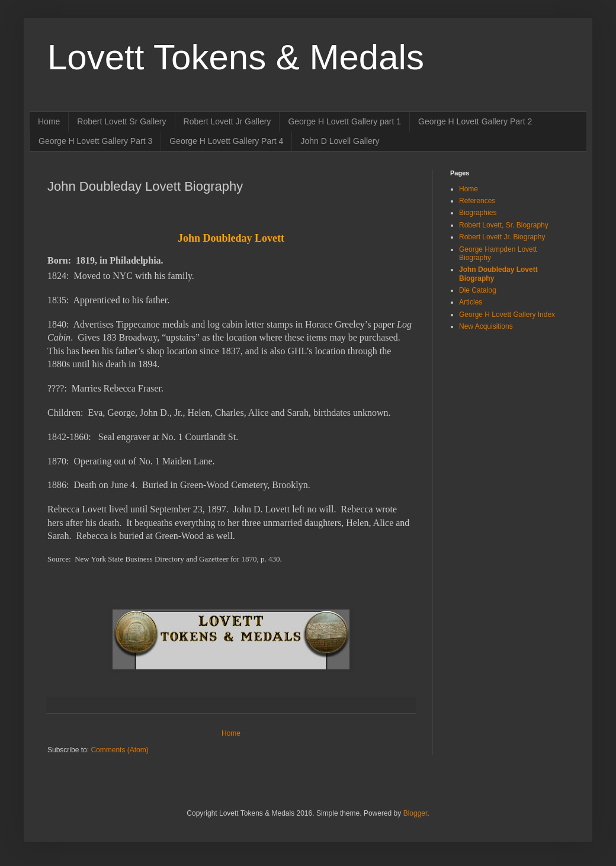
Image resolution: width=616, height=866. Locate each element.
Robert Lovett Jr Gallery (227, 121)
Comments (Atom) (119, 750)
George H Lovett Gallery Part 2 (475, 121)
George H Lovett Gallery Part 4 (226, 141)
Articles (471, 302)
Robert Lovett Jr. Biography (502, 237)
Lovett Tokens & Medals (236, 57)
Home (49, 121)
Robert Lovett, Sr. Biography (504, 225)
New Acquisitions (486, 326)
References (477, 201)
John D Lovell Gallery (340, 141)
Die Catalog (478, 290)
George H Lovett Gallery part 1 (344, 121)
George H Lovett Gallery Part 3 (95, 141)
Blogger (416, 813)
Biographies (478, 213)
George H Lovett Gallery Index (507, 315)
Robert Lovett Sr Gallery (121, 121)
